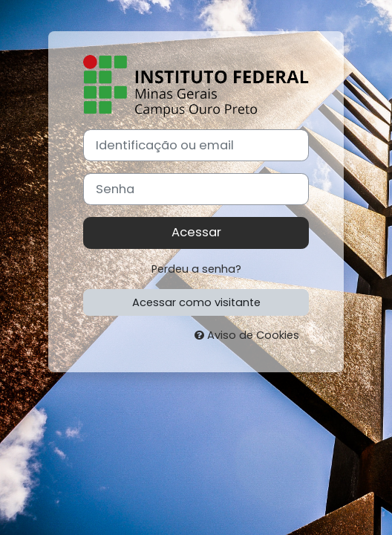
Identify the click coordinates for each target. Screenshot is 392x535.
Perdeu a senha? (196, 269)
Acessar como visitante (196, 302)
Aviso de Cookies (247, 335)
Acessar (196, 232)
